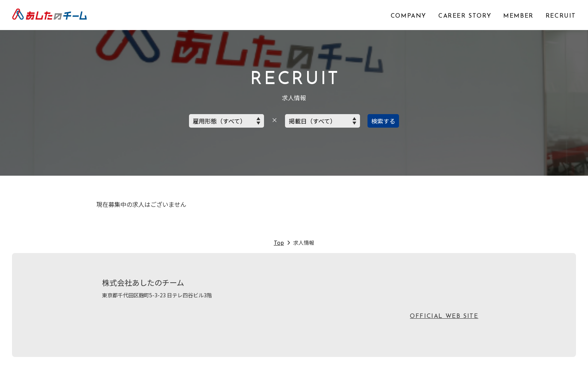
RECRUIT (561, 16)
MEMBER (518, 16)
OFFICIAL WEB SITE (444, 316)
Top (279, 242)
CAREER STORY (465, 16)
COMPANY (409, 16)
